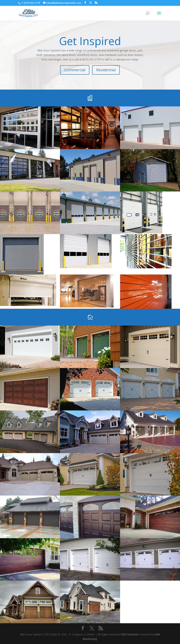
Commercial (75, 70)
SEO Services (130, 634)
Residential (106, 70)
